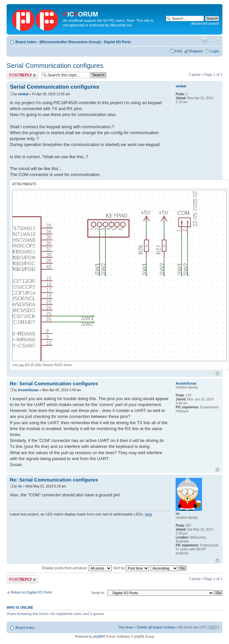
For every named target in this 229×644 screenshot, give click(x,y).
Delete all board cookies (156, 627)
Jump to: (98, 593)
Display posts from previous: (77, 568)
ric (20, 486)
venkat (23, 94)
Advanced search (205, 23)
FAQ (179, 51)
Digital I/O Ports (117, 42)
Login (215, 51)
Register (196, 51)
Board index (26, 42)
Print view (204, 41)
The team (126, 627)
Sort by (131, 568)
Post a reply (22, 75)
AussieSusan (28, 390)
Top (217, 374)
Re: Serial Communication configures (54, 383)
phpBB (98, 637)
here (149, 514)
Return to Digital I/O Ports (31, 592)
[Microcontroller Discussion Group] (70, 42)
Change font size (214, 41)
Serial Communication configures (55, 66)
